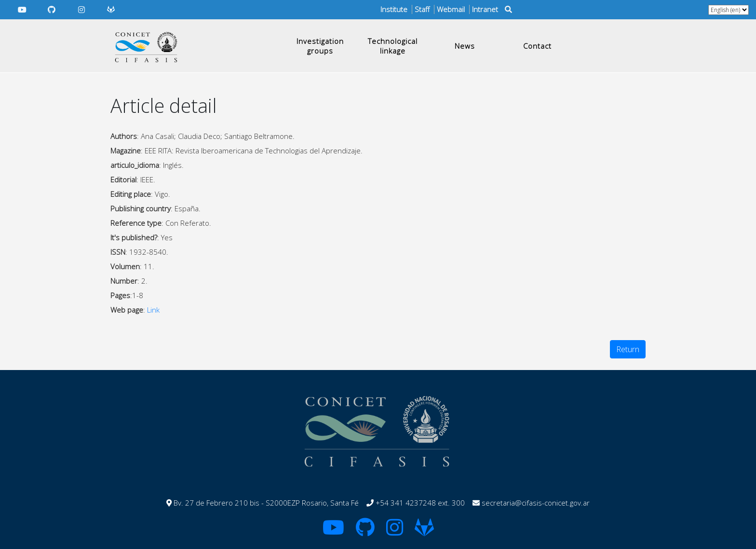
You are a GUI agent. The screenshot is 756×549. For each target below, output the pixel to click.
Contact (537, 46)
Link (153, 310)
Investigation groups (320, 46)
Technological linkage (393, 46)
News (465, 46)
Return (628, 349)
